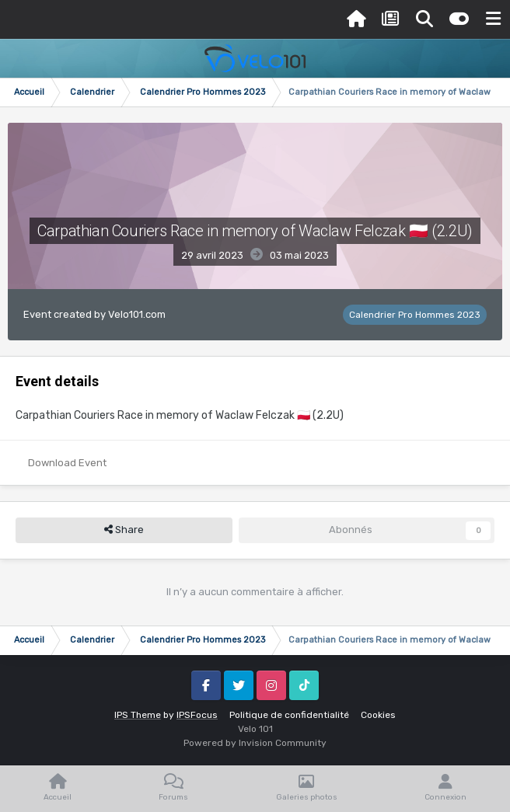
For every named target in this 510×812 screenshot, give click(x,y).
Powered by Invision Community (255, 743)
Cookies (378, 715)
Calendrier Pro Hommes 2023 (415, 315)
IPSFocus (197, 715)
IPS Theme (138, 715)
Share (124, 530)
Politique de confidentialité (289, 715)
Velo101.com (137, 314)
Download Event (67, 463)
